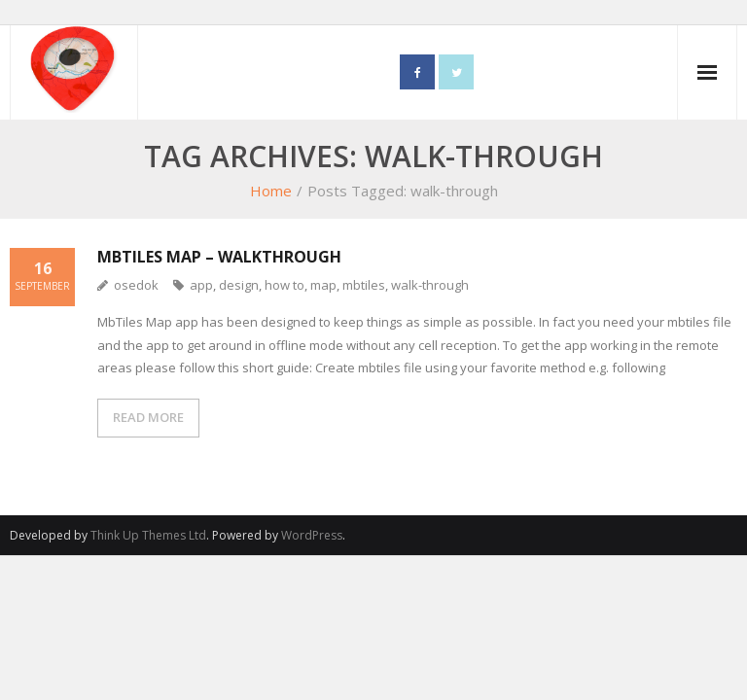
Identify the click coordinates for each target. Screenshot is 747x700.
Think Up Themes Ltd (148, 535)
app (201, 285)
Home (271, 191)
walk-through (430, 285)
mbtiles (364, 285)
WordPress (312, 535)
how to (285, 285)
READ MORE (148, 417)
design (239, 285)
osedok (136, 285)
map (323, 285)
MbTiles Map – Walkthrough (219, 257)
